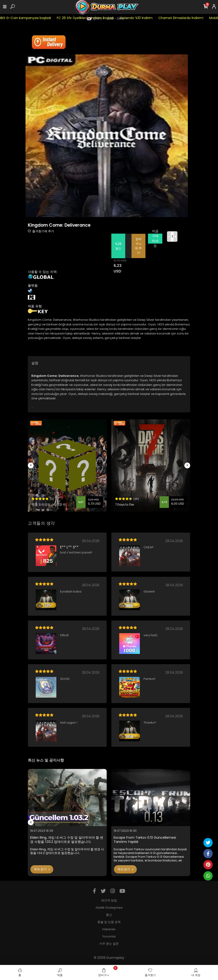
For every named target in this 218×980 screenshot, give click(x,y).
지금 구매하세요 (155, 239)
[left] (31, 465)
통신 (109, 915)
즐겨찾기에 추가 (41, 231)
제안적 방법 (109, 900)
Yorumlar (109, 936)
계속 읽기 (42, 869)
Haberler (109, 929)
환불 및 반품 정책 (109, 922)
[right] (187, 465)
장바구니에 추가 (138, 246)
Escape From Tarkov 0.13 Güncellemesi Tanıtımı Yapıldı (145, 840)
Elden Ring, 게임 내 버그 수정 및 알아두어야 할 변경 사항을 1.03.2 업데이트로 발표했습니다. (67, 840)
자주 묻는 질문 (109, 944)
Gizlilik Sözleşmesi (109, 908)
